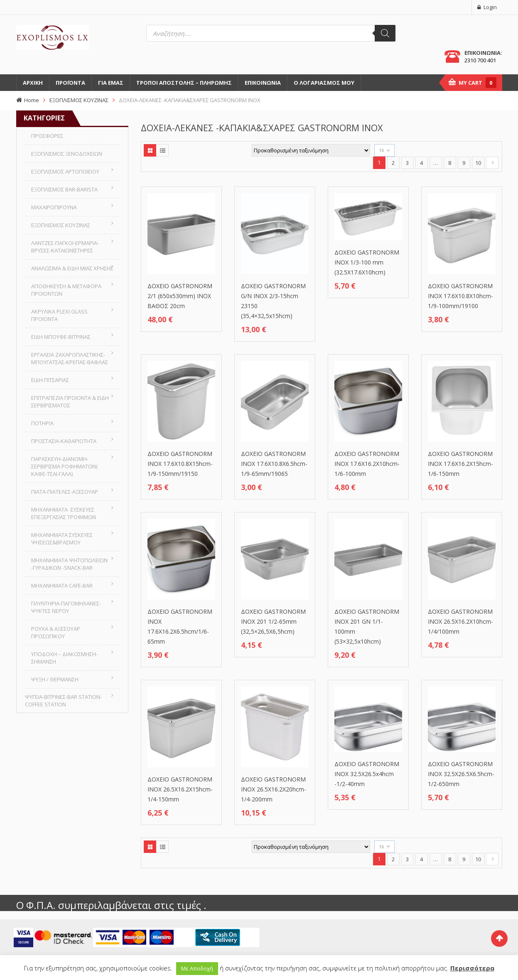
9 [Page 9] (464, 163)
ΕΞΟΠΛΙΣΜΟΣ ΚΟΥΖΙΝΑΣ (79, 100)
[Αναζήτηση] (385, 33)
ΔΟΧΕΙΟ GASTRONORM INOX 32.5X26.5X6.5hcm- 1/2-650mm (461, 774)
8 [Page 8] (450, 163)
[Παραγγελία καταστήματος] (311, 150)
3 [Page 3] (407, 163)
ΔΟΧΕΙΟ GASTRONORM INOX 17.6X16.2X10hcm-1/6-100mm (367, 464)
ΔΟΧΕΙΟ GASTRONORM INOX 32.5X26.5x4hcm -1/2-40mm (367, 774)
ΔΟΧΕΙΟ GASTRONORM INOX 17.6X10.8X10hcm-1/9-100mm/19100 (460, 296)
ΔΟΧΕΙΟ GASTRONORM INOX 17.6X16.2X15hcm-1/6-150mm (460, 464)
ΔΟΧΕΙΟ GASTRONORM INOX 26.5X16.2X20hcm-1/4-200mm (274, 789)
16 (381, 150)
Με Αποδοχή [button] (197, 968)
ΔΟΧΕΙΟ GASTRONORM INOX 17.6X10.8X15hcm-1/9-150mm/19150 (180, 464)
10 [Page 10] (478, 163)
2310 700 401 (480, 60)
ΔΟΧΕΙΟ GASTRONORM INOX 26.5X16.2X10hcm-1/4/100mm (460, 621)
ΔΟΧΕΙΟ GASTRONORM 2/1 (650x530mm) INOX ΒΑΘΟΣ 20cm (180, 296)
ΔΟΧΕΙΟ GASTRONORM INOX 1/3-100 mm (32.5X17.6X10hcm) (367, 262)
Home (32, 100)
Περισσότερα (472, 968)
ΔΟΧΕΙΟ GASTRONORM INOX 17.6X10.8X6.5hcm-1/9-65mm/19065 (274, 464)
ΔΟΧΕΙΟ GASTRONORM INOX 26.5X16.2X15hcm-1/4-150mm (180, 789)
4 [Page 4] (421, 163)
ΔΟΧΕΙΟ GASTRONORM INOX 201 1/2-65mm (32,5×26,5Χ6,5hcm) (273, 621)
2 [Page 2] (393, 163)
